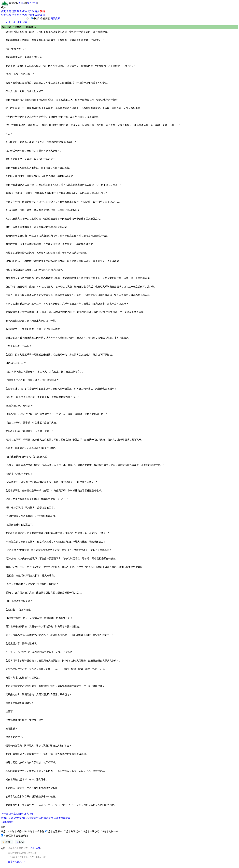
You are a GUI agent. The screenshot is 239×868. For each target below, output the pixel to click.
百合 (37, 11)
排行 (9, 15)
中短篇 (31, 15)
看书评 (5, 818)
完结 (43, 11)
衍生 (25, 11)
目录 (19, 22)
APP (37, 15)
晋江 (21, 3)
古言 (9, 11)
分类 (3, 15)
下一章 (4, 22)
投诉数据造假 (44, 818)
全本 (14, 15)
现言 (14, 11)
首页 (3, 11)
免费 (25, 15)
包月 (19, 15)
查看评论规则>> (16, 862)
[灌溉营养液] (8, 822)
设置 (25, 22)
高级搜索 (55, 18)
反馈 (43, 15)
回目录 (20, 814)
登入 (29, 3)
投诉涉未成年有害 (61, 818)
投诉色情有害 (29, 818)
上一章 (12, 22)
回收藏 (12, 818)
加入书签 (29, 814)
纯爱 (19, 11)
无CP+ (31, 11)
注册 (35, 3)
